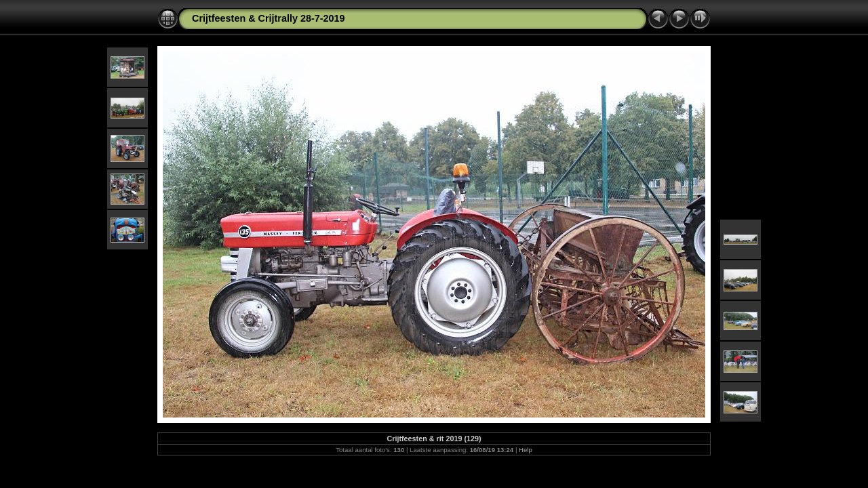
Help (526, 450)
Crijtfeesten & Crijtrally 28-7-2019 (269, 18)
